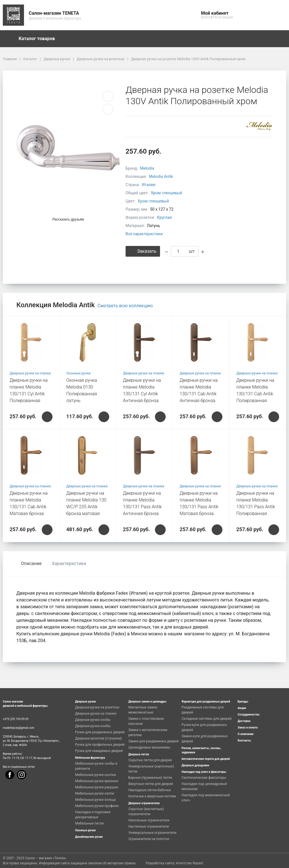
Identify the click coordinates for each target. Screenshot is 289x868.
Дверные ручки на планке (30, 373)
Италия (149, 185)
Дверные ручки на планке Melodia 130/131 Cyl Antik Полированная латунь (29, 394)
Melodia (147, 168)
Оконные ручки (78, 373)
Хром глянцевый (166, 193)
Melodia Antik (161, 176)
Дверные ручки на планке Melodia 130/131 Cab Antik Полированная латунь (255, 394)
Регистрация (223, 17)
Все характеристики (144, 234)
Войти (206, 17)
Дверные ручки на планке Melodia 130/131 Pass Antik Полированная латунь (256, 507)
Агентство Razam (190, 863)
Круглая (164, 217)
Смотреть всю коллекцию (125, 306)
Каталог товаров (40, 39)
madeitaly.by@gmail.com (19, 728)
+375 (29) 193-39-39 (16, 719)
